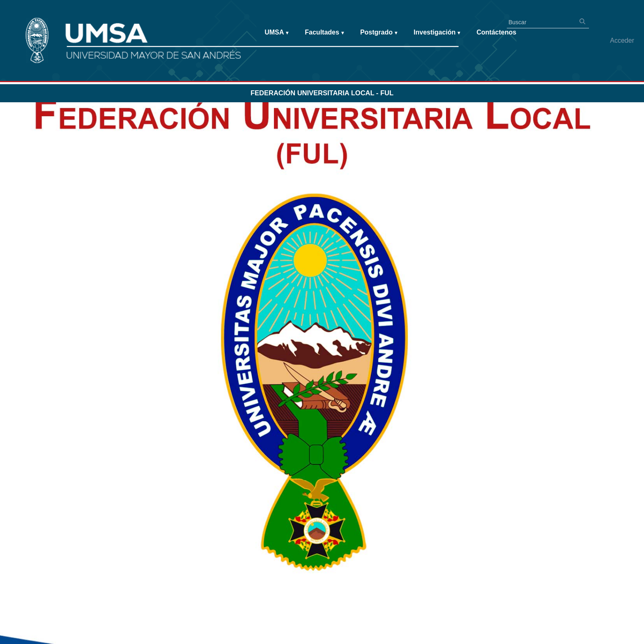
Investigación (437, 33)
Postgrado (379, 33)
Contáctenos (496, 32)
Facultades (324, 33)
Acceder (622, 40)
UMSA (276, 33)
